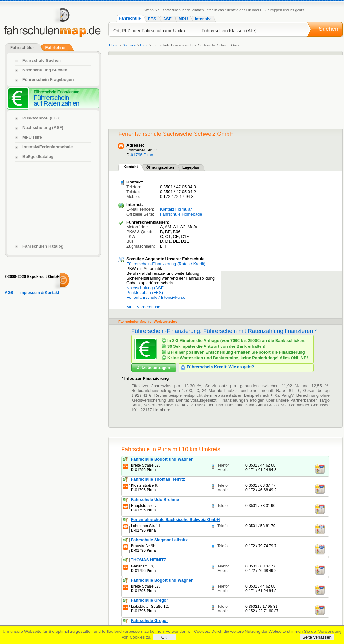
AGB (9, 293)
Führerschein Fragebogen (48, 80)
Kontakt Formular (176, 209)
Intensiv (203, 19)
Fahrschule (130, 18)
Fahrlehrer (55, 48)
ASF (167, 19)
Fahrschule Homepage (181, 214)
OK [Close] (164, 637)
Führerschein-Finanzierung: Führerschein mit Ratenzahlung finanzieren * (224, 331)
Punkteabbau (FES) (145, 293)
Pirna (144, 45)
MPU (183, 19)
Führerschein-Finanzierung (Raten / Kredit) (166, 264)
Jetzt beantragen (153, 367)
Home (114, 45)
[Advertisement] (156, 89)
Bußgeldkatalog (38, 156)
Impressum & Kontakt (39, 293)
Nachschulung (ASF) (146, 288)
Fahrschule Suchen (42, 60)
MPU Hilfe (32, 137)
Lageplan (191, 167)
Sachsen (129, 45)
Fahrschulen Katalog (43, 246)
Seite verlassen (317, 637)
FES (152, 19)
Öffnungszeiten (160, 167)
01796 (137, 155)
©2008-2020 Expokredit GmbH (32, 277)
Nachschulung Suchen (45, 70)
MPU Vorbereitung (143, 307)
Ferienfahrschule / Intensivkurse (156, 297)
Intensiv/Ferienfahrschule (48, 147)
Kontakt (131, 167)
